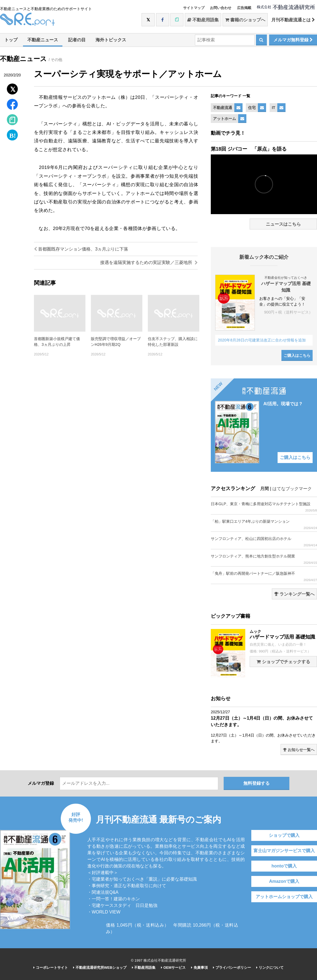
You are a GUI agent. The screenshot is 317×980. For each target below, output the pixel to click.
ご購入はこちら (297, 355)
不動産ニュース (43, 40)
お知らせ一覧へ (299, 750)
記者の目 (77, 40)
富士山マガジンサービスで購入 (284, 851)
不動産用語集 (203, 20)
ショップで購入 (284, 835)
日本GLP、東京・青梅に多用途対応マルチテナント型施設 (264, 507)
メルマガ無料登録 (293, 40)
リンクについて (270, 968)
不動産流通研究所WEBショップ (100, 968)
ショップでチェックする (283, 662)
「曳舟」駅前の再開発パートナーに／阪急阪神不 (264, 577)
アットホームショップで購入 (284, 897)
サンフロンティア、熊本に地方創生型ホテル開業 (264, 559)
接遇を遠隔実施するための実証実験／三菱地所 (149, 262)
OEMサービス (173, 968)
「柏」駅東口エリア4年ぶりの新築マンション (264, 525)
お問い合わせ (221, 8)
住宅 (252, 108)
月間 (264, 489)
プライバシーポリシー (232, 968)
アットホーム (224, 119)
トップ (11, 40)
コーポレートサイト (51, 968)
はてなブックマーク (292, 489)
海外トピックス (111, 40)
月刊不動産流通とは (293, 20)
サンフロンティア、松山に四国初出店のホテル (264, 542)
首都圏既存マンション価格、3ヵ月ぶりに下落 (81, 249)
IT (273, 108)
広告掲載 (244, 8)
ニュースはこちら (283, 224)
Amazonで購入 (284, 881)
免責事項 (199, 968)
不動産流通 (223, 108)
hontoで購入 (284, 866)
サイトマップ (194, 8)
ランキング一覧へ (294, 594)
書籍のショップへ (245, 20)
